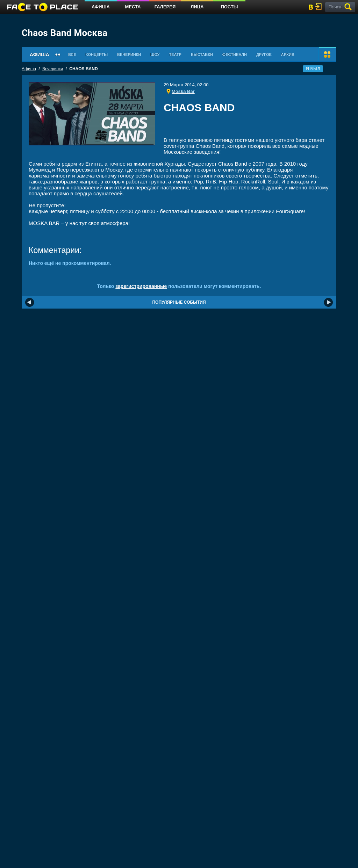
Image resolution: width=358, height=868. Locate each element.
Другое (264, 55)
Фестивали (235, 55)
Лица (197, 7)
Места (133, 7)
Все (72, 55)
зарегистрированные (141, 286)
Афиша (101, 7)
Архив (288, 55)
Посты (229, 7)
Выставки (202, 55)
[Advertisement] (246, 127)
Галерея (165, 7)
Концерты (97, 55)
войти (320, 6)
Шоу (155, 55)
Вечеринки (129, 55)
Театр (175, 55)
